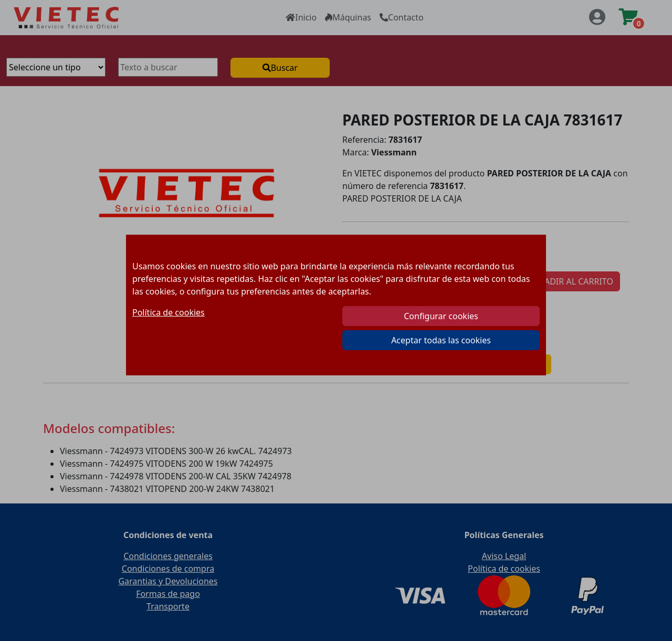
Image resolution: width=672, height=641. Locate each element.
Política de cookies (169, 312)
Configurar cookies (441, 316)
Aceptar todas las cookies (441, 340)
